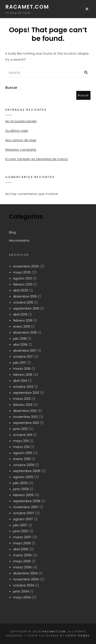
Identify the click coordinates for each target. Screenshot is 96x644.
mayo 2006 (22, 543)
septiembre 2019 (26, 308)
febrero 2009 (23, 495)
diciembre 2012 (25, 411)
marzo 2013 (22, 399)
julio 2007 (20, 525)
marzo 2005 (22, 567)
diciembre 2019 (25, 296)
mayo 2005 (22, 561)
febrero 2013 (23, 405)
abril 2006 (21, 549)
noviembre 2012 (25, 417)
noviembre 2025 (26, 266)
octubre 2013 (23, 387)
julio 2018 (20, 338)
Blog (12, 232)
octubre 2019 (23, 302)
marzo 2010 (22, 459)
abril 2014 (20, 381)
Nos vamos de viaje (21, 140)
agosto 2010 (23, 453)
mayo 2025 (22, 272)
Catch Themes (78, 636)
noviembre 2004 (26, 579)
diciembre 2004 (25, 573)
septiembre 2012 (26, 423)
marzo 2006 (22, 555)
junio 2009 (21, 489)
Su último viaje (17, 131)
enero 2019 (21, 326)
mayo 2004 (22, 597)
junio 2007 (21, 531)
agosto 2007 (23, 519)
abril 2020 (21, 290)
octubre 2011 (23, 435)
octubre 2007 (24, 513)
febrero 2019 (23, 320)
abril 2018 (20, 344)
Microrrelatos (19, 240)
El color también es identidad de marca (37, 159)
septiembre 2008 (27, 501)
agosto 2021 (23, 278)
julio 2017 (20, 363)
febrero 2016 (23, 375)
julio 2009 (20, 483)
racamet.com (27, 7)
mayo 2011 (21, 441)
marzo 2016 (22, 369)
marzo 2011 (21, 447)
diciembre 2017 (25, 350)
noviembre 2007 (26, 507)
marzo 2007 (22, 537)
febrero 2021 (23, 284)
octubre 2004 (24, 585)
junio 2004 (21, 591)
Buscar (11, 88)
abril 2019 (20, 314)
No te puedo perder (21, 121)
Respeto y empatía (21, 149)
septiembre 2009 (27, 471)
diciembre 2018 (25, 332)
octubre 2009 (24, 465)
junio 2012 (20, 429)
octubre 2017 (23, 356)
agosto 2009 (23, 477)
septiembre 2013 (26, 393)
